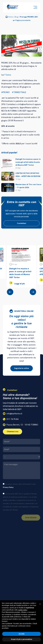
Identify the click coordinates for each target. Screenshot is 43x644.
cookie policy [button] (23, 610)
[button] (40, 604)
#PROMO (5, 92)
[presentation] (10, 292)
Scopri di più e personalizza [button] (21, 639)
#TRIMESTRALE (19, 92)
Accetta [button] (21, 634)
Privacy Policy (8, 487)
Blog (16, 17)
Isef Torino (6, 75)
